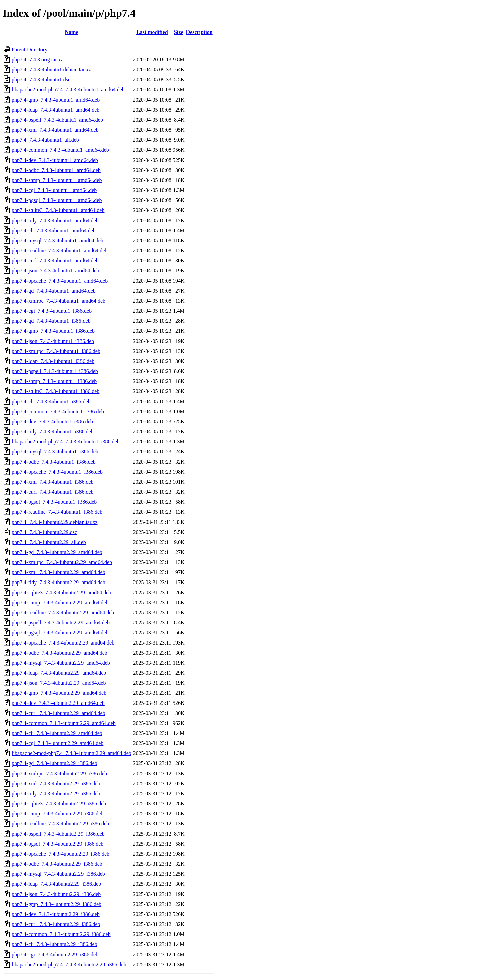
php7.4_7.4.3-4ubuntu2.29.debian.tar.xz (55, 522)
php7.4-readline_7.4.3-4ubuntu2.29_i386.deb (60, 824)
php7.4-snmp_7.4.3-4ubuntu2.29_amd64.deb (60, 602)
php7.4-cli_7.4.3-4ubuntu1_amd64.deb (54, 230)
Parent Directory (30, 49)
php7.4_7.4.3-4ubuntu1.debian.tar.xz (51, 70)
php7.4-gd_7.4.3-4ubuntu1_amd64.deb (54, 291)
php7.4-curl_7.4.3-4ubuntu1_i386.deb (53, 492)
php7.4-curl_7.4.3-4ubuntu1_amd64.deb (55, 261)
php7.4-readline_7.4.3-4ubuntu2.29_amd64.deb (63, 612)
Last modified (152, 32)
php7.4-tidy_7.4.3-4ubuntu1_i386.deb (53, 432)
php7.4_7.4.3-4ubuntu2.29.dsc (44, 532)
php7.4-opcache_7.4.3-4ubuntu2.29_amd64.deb (63, 643)
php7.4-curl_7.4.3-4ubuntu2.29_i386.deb (56, 924)
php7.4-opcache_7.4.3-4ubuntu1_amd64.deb (60, 281)
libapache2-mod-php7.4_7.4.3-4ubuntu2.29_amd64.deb (72, 753)
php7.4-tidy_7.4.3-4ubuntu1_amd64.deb (55, 220)
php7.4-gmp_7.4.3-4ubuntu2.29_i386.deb (57, 904)
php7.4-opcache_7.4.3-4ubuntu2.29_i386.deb (61, 854)
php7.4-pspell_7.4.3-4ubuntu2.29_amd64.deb (61, 623)
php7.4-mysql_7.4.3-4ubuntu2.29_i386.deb (58, 874)
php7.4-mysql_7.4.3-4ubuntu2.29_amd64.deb (61, 663)
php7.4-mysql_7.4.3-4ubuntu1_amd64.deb (58, 240)
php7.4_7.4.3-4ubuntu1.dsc (41, 80)
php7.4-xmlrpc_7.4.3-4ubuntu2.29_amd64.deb (62, 562)
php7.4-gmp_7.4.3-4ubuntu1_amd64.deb (56, 100)
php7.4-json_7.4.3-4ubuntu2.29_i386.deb (56, 894)
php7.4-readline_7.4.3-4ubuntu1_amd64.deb (60, 251)
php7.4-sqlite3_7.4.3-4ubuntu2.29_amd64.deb (61, 592)
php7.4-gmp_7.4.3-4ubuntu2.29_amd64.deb (59, 693)
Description (199, 32)
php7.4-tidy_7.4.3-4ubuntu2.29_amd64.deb (59, 582)
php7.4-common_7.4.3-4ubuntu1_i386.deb (58, 411)
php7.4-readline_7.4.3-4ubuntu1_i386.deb (57, 512)
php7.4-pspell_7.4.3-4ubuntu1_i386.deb (55, 371)
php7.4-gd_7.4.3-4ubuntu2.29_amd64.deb (57, 552)
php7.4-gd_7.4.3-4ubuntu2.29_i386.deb (55, 763)
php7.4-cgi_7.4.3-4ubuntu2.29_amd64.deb (58, 743)
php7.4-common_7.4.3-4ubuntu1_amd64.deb (60, 150)
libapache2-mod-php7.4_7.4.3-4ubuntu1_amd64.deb (68, 90)
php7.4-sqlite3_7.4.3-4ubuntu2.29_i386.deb (59, 804)
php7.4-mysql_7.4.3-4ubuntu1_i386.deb (55, 452)
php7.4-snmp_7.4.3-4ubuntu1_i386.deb (54, 381)
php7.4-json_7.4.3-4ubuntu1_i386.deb (53, 341)
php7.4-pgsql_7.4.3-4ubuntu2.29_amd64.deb (60, 633)
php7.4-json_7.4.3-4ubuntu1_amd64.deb (55, 271)
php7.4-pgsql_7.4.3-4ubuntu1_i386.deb (54, 502)
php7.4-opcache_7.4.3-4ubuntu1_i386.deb (57, 472)
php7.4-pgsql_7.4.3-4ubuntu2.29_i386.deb (58, 844)
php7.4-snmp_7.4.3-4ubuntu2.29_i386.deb (58, 814)
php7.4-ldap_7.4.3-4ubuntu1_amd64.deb (56, 110)
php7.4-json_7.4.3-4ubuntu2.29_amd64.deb (59, 683)
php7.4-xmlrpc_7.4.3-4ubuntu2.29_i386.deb (59, 773)
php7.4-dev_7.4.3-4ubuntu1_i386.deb (52, 421)
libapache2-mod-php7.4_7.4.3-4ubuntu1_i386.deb (66, 442)
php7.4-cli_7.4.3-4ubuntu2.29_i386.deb (55, 944)
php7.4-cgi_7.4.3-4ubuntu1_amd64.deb (54, 190)
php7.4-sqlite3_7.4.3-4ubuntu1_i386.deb (56, 391)
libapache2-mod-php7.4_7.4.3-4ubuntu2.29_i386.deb (69, 964)
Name (71, 32)
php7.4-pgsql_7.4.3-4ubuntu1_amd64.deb (57, 200)
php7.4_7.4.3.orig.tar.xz (37, 59)
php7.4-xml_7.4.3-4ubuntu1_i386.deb (53, 482)
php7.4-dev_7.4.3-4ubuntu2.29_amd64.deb (58, 703)
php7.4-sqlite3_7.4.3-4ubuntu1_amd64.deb (58, 210)
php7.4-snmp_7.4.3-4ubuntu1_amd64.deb (57, 180)
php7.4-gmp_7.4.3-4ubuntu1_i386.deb (53, 331)
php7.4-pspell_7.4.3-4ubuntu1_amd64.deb (57, 120)
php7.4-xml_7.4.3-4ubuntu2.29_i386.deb (56, 783)
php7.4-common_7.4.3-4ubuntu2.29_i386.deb (61, 934)
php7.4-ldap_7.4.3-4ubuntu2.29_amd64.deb (59, 673)
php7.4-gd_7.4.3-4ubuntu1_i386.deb (51, 321)
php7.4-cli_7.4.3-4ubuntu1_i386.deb (51, 401)
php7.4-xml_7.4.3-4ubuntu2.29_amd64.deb (59, 572)
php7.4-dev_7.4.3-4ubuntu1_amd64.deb (55, 160)
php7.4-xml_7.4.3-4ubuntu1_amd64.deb (55, 130)
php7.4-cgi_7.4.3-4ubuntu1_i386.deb (52, 311)
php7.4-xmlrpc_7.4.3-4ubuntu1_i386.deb (56, 351)
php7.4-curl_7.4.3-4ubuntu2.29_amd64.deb (59, 713)
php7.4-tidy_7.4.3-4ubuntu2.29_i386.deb (56, 793)
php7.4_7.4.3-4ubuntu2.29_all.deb (49, 542)
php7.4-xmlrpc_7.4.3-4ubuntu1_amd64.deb (59, 301)
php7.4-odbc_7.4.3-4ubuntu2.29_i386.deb (57, 864)
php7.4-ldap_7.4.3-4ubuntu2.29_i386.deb (56, 884)
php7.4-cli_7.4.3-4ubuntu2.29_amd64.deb (57, 733)
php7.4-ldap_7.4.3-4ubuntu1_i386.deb (53, 361)
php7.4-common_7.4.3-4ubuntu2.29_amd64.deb (64, 723)
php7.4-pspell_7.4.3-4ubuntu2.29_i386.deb (58, 834)
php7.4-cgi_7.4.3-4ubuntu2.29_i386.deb (55, 954)
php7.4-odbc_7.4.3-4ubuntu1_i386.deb (54, 462)
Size (179, 32)
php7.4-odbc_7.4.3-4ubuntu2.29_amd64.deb (60, 653)
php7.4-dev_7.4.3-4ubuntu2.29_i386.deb (56, 914)
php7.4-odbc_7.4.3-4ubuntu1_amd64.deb (56, 170)
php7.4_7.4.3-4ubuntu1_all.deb (45, 140)
